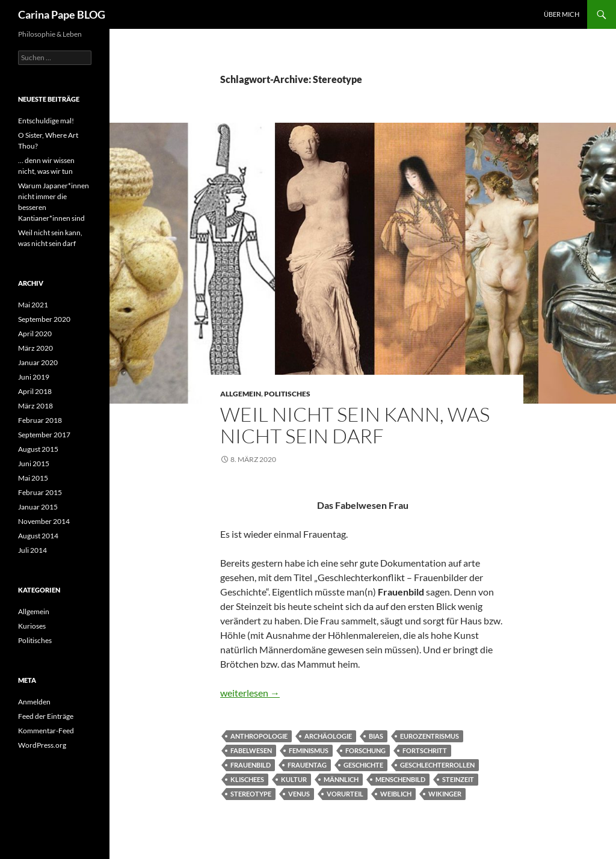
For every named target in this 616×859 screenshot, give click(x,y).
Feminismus (309, 750)
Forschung (365, 750)
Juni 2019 (34, 377)
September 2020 (44, 319)
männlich (341, 779)
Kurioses (32, 626)
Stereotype (251, 794)
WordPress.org (42, 745)
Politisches (287, 394)
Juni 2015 (34, 463)
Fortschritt (425, 750)
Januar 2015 (38, 507)
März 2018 (35, 406)
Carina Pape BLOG (62, 14)
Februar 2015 (40, 492)
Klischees (247, 779)
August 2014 (38, 536)
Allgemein (241, 394)
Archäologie (328, 736)
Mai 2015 (33, 478)
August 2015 (38, 449)
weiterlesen (250, 693)
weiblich (396, 794)
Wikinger (445, 794)
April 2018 (35, 391)
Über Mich (562, 14)
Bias (376, 736)
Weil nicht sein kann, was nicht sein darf (355, 425)
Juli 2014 (32, 550)
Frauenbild (251, 765)
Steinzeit (458, 779)
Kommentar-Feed (46, 731)
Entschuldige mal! (46, 121)
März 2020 (35, 348)
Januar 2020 (38, 362)
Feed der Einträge (46, 716)
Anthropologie (259, 736)
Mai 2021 (33, 305)
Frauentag (307, 765)
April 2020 (35, 334)
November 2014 (44, 521)
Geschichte (363, 765)
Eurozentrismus (430, 736)
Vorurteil (345, 794)
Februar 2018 (40, 420)
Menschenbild (400, 779)
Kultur (294, 779)
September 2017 (44, 435)
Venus (299, 794)
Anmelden (34, 702)
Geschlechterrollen (437, 765)
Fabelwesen (251, 750)
